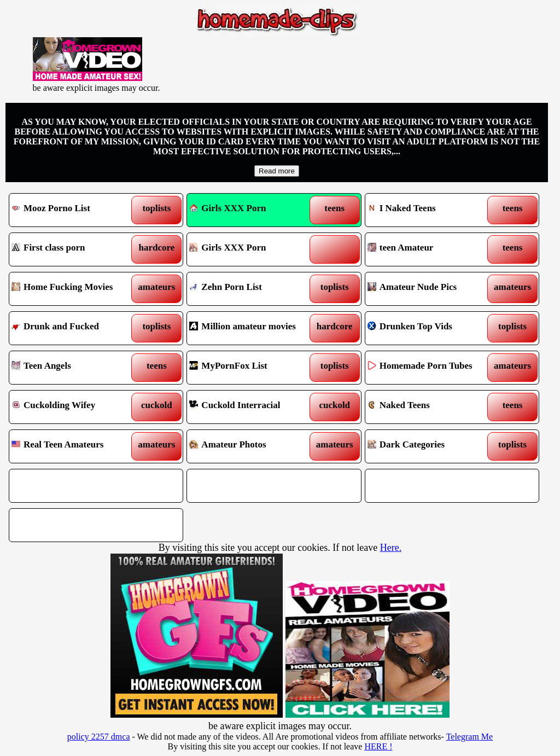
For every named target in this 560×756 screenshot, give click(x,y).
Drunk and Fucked (74, 328)
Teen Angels (74, 368)
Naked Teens (430, 407)
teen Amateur (430, 249)
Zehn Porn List (252, 289)
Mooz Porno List (74, 210)
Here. (391, 548)
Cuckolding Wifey (74, 407)
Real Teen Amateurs (74, 446)
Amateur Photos (252, 446)
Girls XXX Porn (227, 208)
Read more (277, 171)
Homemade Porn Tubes (430, 368)
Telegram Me (470, 737)
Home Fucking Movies (74, 289)
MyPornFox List (252, 368)
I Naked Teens (430, 210)
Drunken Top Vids (430, 328)
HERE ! (378, 746)
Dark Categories (430, 446)
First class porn (74, 249)
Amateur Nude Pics (430, 289)
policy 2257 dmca (99, 737)
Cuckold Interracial (252, 407)
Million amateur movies (252, 328)
